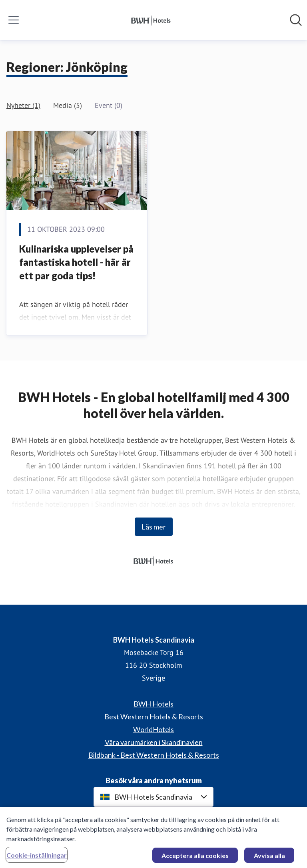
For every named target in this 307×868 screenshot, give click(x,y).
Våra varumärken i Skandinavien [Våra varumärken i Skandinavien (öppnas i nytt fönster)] (154, 742)
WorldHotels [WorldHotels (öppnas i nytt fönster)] (153, 729)
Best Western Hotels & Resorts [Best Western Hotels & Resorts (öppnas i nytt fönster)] (154, 717)
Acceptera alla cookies (195, 857)
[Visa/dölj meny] (14, 20)
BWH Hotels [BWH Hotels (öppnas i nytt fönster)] (153, 704)
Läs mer (154, 527)
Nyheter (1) (23, 105)
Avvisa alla (269, 857)
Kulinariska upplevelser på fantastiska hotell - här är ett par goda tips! (76, 262)
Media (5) (68, 105)
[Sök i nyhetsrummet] (296, 20)
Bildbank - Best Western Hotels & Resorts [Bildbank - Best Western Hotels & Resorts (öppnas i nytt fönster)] (154, 755)
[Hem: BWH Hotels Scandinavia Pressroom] (151, 20)
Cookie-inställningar (37, 857)
